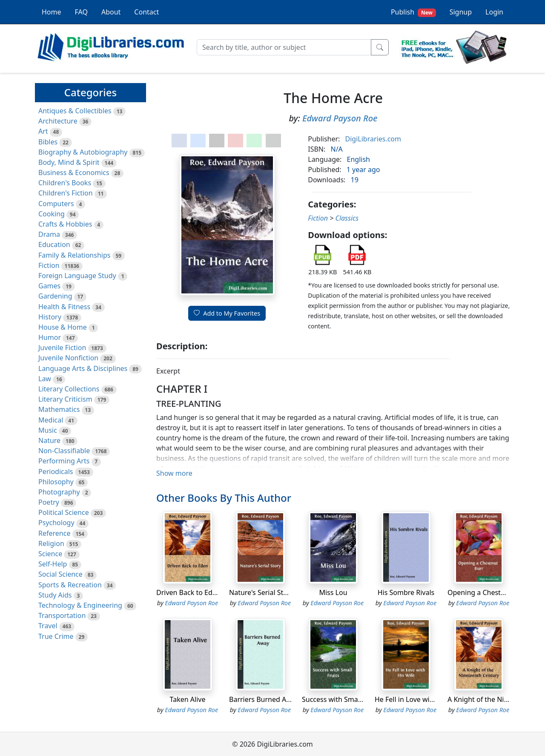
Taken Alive (188, 699)
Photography (59, 492)
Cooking (52, 214)
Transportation (62, 615)
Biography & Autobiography (83, 152)
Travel (48, 626)
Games (49, 286)
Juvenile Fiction (62, 348)
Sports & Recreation (70, 585)
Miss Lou (333, 592)
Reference (54, 533)
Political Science (64, 512)
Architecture (58, 121)
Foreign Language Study (77, 276)
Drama (49, 234)
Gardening (55, 296)
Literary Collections (69, 389)
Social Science (60, 574)
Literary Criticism (65, 399)
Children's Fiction (66, 193)
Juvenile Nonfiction (68, 358)
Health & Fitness (64, 307)
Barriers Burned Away (264, 699)
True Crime (56, 636)
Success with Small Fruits (342, 699)
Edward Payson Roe (340, 118)
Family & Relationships (74, 255)
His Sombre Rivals (406, 592)
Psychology (56, 523)
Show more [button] (174, 473)
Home (52, 12)
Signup (461, 12)
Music (48, 430)
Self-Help (53, 564)
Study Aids (55, 595)
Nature (49, 440)
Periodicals (56, 471)
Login (494, 12)
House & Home (63, 327)
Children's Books (65, 183)
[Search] (284, 47)
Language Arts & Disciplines (83, 368)
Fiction (49, 265)
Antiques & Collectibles (75, 111)
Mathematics (59, 409)
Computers (56, 204)
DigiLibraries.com (373, 139)
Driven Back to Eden (188, 592)
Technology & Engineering (80, 605)
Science (50, 554)
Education (54, 244)
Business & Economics (74, 172)
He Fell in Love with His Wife (419, 699)
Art (43, 131)
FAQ (81, 12)
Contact (146, 12)
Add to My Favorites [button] (227, 313)
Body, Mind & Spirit (69, 162)
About (111, 12)
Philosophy (56, 482)
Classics (347, 218)
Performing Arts (64, 461)
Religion (51, 543)
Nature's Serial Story (261, 592)
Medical (51, 420)
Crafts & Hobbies (65, 224)
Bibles (48, 142)
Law (45, 379)
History (50, 317)
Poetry (49, 502)
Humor (50, 337)
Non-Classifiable (64, 451)
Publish (413, 12)
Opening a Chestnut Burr (488, 592)
